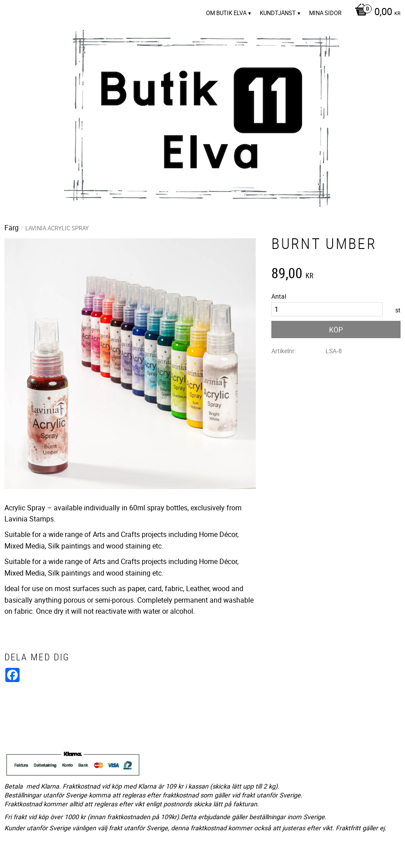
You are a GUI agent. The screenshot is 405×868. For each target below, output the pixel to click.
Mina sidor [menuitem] (325, 13)
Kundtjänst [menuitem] (278, 13)
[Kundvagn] (375, 12)
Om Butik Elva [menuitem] (226, 13)
